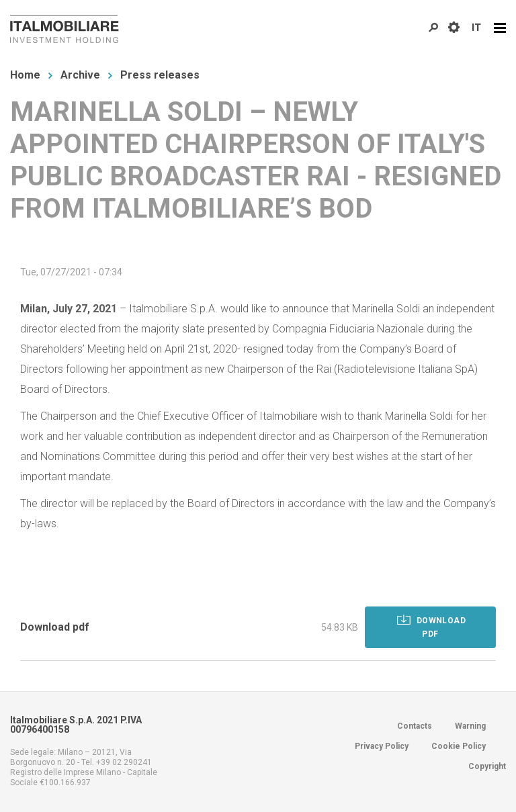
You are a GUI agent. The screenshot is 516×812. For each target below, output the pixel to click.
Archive (80, 75)
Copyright (487, 766)
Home (25, 75)
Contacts (415, 726)
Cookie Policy (459, 746)
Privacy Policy (382, 746)
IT (476, 28)
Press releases (160, 75)
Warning (470, 726)
